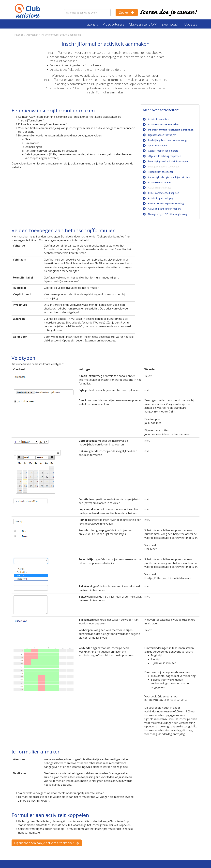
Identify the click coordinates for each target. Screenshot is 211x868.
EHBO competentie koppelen (164, 193)
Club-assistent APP (143, 24)
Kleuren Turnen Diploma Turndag (166, 203)
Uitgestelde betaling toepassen (165, 156)
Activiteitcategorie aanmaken (164, 124)
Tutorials (91, 24)
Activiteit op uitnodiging (160, 198)
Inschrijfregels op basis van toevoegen (169, 140)
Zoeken (124, 13)
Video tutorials (113, 24)
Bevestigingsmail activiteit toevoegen (168, 161)
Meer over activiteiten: (161, 110)
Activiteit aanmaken (158, 119)
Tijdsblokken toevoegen (161, 172)
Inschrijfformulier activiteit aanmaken (171, 130)
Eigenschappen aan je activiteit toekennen (44, 843)
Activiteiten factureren (160, 182)
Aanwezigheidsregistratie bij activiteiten (169, 177)
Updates (191, 24)
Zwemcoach (170, 24)
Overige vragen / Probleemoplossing (167, 214)
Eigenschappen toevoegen (162, 135)
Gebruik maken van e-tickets (163, 151)
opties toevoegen (157, 145)
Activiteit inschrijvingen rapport (164, 209)
